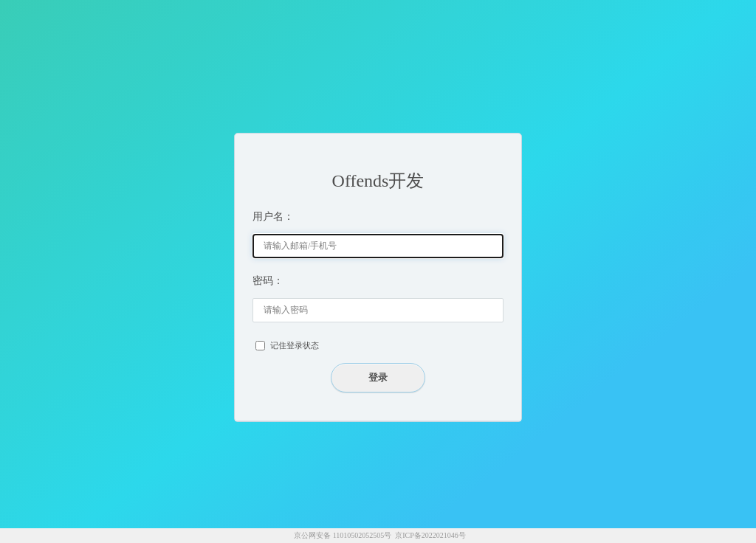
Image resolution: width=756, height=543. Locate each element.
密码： (268, 281)
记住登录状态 (295, 345)
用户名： (273, 217)
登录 (378, 377)
